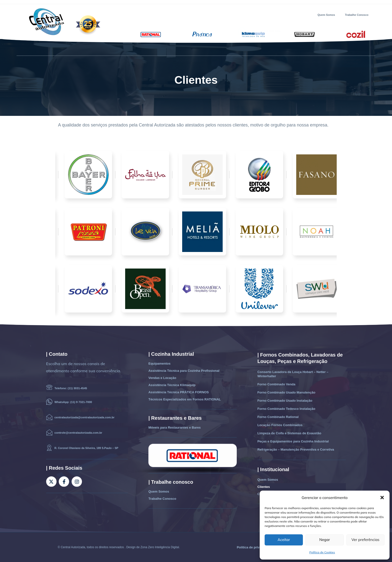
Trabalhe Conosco (357, 15)
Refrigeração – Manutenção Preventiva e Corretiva (296, 449)
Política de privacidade (254, 547)
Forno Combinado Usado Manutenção (286, 392)
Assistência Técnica (113, 50)
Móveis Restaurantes (191, 50)
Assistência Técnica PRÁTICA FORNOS (178, 392)
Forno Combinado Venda (276, 384)
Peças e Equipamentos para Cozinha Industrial (293, 441)
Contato (243, 50)
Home (51, 50)
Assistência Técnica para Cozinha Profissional (184, 371)
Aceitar (284, 540)
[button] (382, 498)
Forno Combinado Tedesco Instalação (286, 409)
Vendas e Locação (153, 50)
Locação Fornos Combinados (280, 425)
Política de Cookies (322, 552)
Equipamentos (76, 50)
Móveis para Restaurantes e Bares (175, 427)
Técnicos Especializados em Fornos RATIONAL (185, 399)
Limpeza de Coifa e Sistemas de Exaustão (289, 433)
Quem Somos (326, 15)
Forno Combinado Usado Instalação (285, 401)
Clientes (222, 50)
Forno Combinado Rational (278, 417)
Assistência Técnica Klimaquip (172, 385)
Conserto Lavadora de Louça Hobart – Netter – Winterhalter (293, 374)
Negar (324, 540)
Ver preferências (365, 540)
